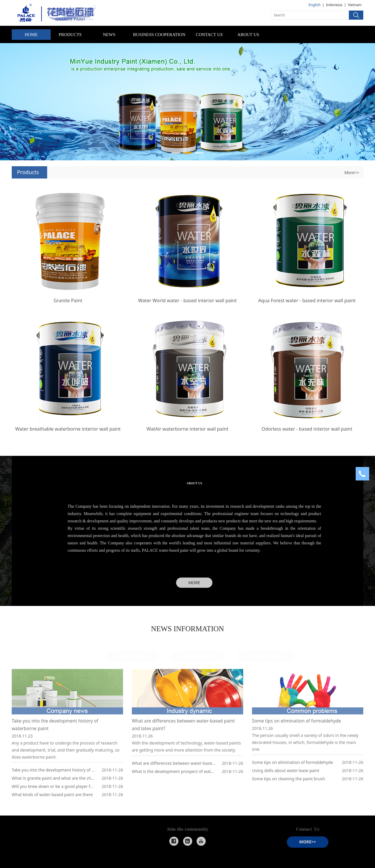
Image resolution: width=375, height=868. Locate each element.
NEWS (109, 35)
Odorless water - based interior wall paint (307, 429)
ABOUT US (248, 35)
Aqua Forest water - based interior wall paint (307, 300)
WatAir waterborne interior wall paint (187, 429)
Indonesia (334, 5)
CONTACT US (209, 35)
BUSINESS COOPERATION (159, 35)
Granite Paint (68, 300)
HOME (31, 35)
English (315, 5)
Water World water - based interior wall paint (187, 300)
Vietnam (355, 5)
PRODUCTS (70, 35)
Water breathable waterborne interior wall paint (68, 429)
